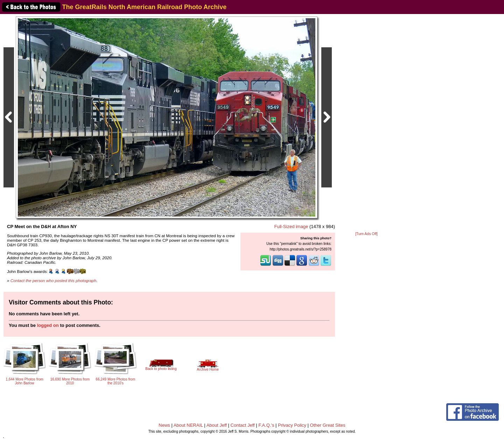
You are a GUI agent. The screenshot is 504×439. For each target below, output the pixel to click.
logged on (48, 325)
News (164, 425)
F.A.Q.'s (266, 425)
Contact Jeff (243, 425)
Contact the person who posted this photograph (54, 280)
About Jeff (217, 425)
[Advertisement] (366, 123)
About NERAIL (188, 425)
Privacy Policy (292, 425)
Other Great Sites (328, 425)
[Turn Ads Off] (366, 234)
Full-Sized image (291, 227)
